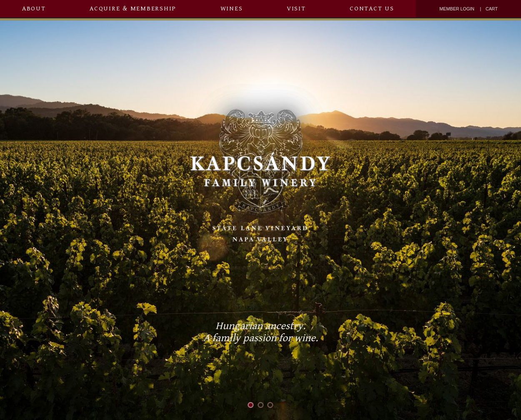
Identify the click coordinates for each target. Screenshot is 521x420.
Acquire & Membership (133, 9)
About (34, 9)
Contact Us (372, 9)
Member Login (457, 9)
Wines (232, 9)
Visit (296, 9)
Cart (492, 9)
